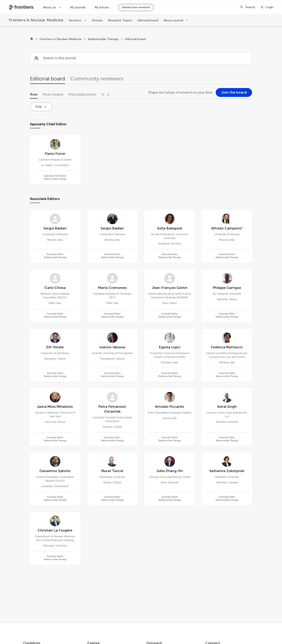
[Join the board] (234, 92)
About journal (174, 20)
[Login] (267, 7)
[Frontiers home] (32, 39)
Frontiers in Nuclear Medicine (60, 39)
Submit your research (136, 7)
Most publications (82, 94)
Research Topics (120, 20)
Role (34, 94)
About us (50, 7)
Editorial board (148, 20)
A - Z (106, 94)
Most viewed (53, 94)
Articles (97, 20)
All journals (78, 7)
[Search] (248, 7)
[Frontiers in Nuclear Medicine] (36, 20)
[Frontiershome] (22, 7)
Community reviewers (97, 78)
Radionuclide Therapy (103, 39)
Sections (75, 20)
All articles (102, 7)
